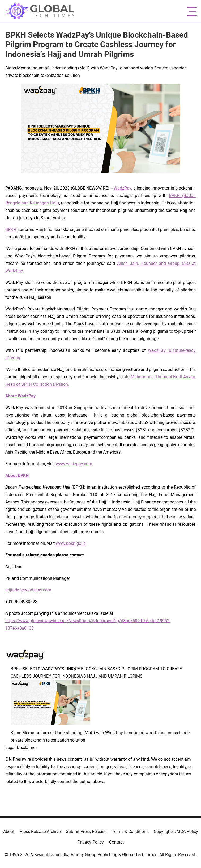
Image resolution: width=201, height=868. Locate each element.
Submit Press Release (86, 832)
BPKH (11, 229)
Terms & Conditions (130, 832)
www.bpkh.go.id (71, 543)
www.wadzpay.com (74, 464)
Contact (116, 842)
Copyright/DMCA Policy (176, 832)
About (9, 832)
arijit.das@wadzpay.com (28, 590)
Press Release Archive (40, 832)
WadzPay (122, 188)
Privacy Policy (91, 842)
